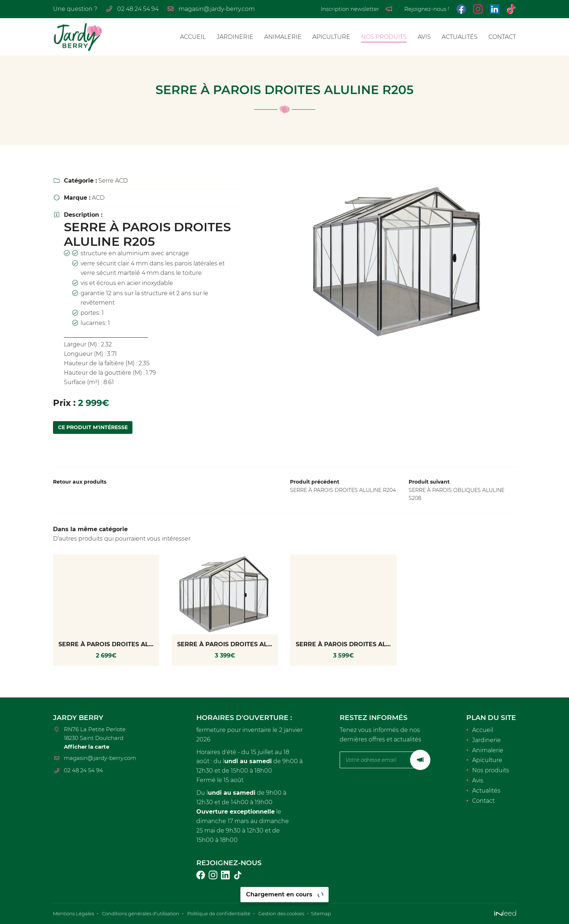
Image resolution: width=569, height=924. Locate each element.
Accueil (193, 37)
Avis (424, 37)
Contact (502, 37)
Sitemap (344, 914)
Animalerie (283, 37)
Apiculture (331, 37)
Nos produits (384, 37)
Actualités (460, 37)
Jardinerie (235, 37)
